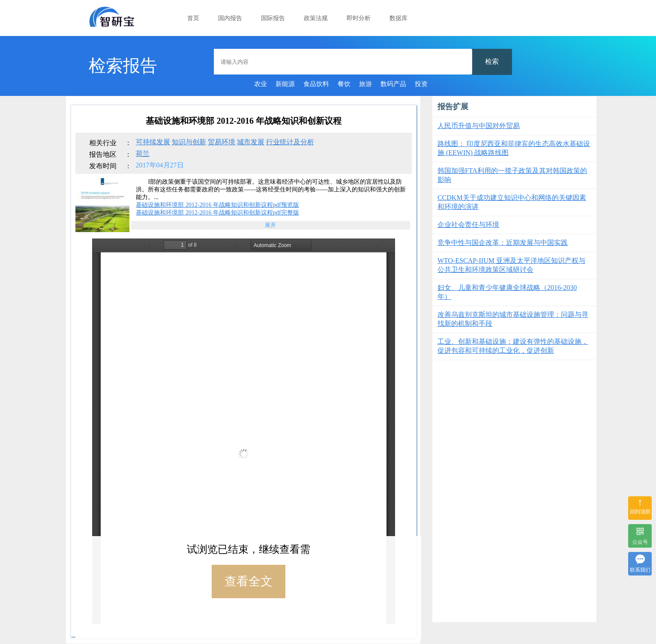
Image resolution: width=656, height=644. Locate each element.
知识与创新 (189, 142)
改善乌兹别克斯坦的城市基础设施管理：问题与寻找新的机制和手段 (513, 319)
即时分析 (359, 18)
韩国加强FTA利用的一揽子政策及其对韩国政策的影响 (512, 175)
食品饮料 (316, 84)
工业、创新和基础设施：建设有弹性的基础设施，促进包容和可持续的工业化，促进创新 (513, 346)
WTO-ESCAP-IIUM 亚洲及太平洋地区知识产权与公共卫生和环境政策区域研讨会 (511, 265)
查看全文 (249, 581)
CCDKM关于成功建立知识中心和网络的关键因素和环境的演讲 (512, 202)
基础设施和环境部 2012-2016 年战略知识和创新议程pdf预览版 (217, 205)
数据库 (398, 18)
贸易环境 (222, 142)
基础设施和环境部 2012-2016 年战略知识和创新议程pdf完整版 (217, 213)
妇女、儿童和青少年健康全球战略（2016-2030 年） (507, 292)
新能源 (285, 84)
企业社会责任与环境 (468, 225)
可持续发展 (153, 142)
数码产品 (393, 84)
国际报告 (273, 18)
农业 (261, 84)
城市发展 (251, 142)
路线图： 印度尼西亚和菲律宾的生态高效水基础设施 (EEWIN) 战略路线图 (514, 148)
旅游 (365, 84)
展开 (270, 225)
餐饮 (344, 84)
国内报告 (230, 18)
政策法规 (316, 18)
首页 (193, 18)
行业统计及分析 (290, 142)
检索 (492, 61)
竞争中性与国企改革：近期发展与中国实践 (503, 243)
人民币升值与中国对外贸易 (479, 126)
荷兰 (143, 154)
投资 (421, 84)
